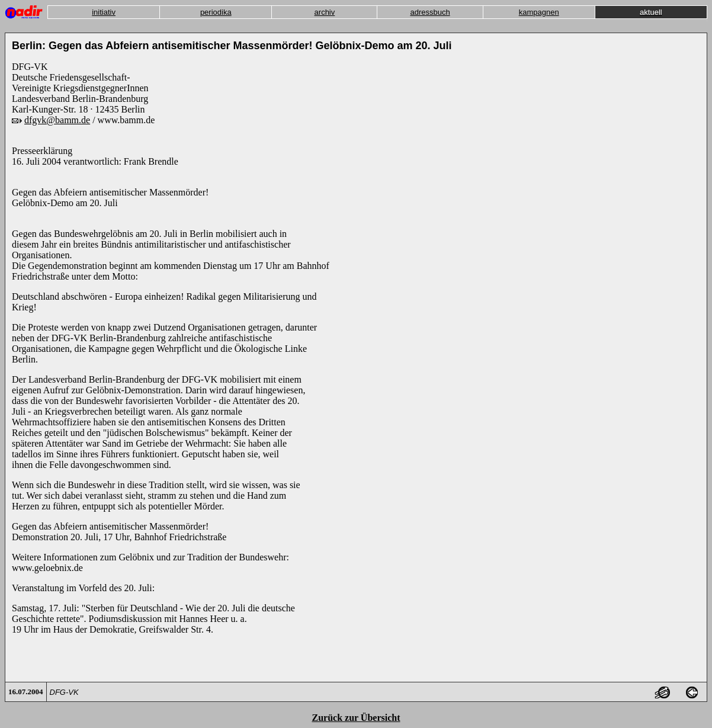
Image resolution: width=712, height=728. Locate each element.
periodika (216, 12)
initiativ (104, 12)
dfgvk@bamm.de (57, 120)
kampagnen (539, 12)
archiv (325, 12)
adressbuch (430, 12)
